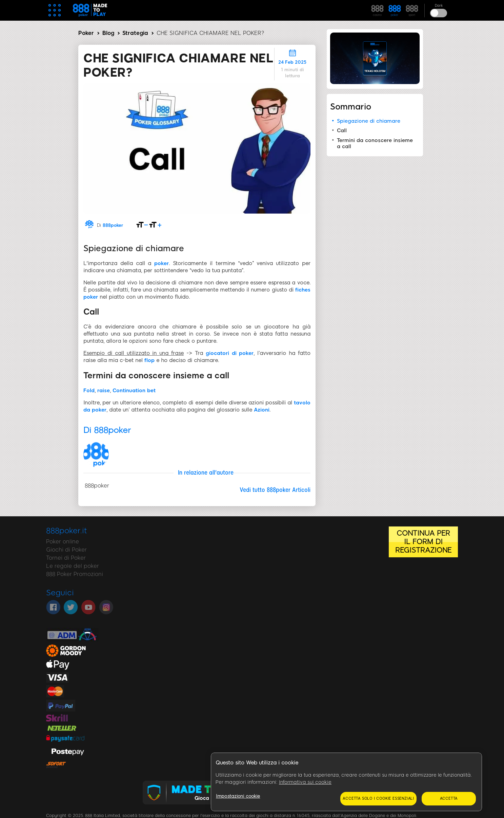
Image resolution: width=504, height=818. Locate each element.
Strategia (135, 33)
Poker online (63, 542)
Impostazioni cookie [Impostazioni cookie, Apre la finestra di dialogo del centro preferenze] (238, 796)
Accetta (449, 799)
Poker (86, 33)
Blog (108, 33)
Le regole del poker (73, 566)
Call (342, 131)
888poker (113, 225)
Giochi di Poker (66, 550)
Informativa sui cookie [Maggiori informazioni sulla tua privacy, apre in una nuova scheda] (305, 782)
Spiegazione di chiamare (369, 121)
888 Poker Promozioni (75, 574)
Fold (89, 391)
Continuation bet (134, 391)
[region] (346, 782)
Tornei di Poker (66, 558)
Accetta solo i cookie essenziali (378, 799)
